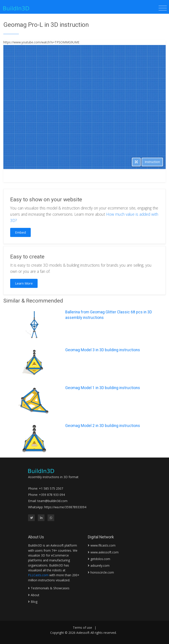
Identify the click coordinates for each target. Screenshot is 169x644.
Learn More (24, 283)
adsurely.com (100, 565)
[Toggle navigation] (163, 8)
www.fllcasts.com (103, 545)
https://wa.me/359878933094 (65, 507)
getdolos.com (100, 559)
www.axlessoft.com (105, 552)
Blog (34, 602)
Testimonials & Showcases (50, 588)
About (35, 595)
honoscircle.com (102, 572)
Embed (20, 232)
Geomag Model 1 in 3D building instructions (103, 388)
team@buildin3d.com (52, 501)
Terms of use (82, 628)
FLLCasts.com (38, 575)
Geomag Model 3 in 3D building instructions (103, 350)
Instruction (152, 162)
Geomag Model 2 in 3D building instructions (103, 426)
